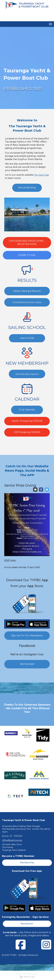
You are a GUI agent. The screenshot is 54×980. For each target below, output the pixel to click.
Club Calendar (27, 410)
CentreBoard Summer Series (27, 302)
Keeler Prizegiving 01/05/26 (27, 421)
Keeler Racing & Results (27, 291)
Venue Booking (27, 188)
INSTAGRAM (27, 664)
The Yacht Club (41, 175)
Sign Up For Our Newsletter (27, 636)
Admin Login (27, 977)
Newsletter (27, 924)
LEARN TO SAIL (27, 255)
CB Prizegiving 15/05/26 (27, 432)
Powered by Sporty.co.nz (27, 974)
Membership (27, 863)
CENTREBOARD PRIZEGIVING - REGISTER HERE (27, 243)
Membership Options (27, 374)
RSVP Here (10, 560)
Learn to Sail (27, 338)
